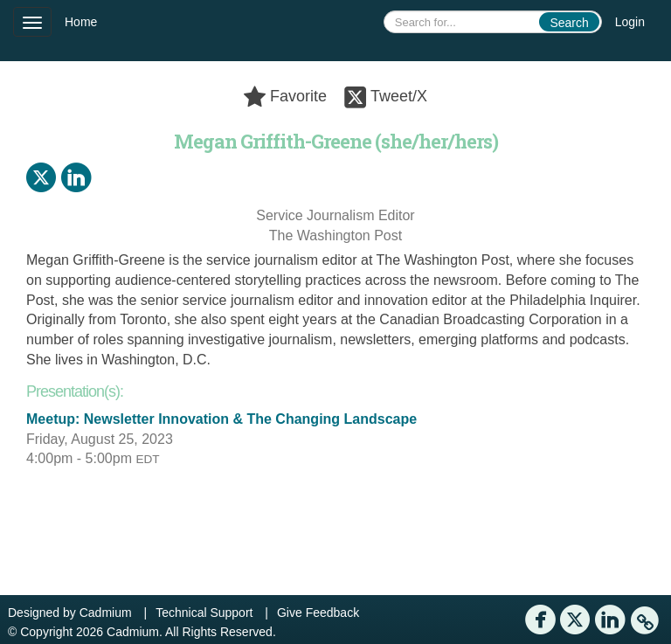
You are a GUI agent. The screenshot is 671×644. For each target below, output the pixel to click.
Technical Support (204, 613)
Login (630, 22)
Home (81, 22)
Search (569, 23)
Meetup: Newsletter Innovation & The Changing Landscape (221, 419)
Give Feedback (318, 613)
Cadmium (106, 613)
